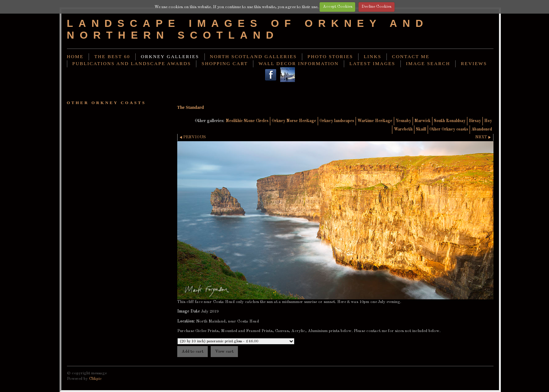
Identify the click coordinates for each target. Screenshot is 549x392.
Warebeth (403, 129)
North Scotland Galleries (254, 57)
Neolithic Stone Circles (247, 121)
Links (372, 57)
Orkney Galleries (170, 57)
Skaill (421, 129)
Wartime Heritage (375, 121)
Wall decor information (299, 64)
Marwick (423, 121)
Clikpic (95, 379)
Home (75, 57)
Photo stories (330, 57)
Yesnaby (403, 121)
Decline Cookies (376, 7)
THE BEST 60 (112, 57)
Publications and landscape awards (132, 64)
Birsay (475, 121)
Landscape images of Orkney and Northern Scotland (248, 29)
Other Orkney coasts (449, 129)
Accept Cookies (338, 7)
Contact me (411, 57)
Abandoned (482, 129)
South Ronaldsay (450, 121)
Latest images (372, 64)
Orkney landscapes (337, 121)
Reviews (474, 64)
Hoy (488, 121)
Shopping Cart (225, 64)
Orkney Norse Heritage (294, 121)
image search (428, 64)
